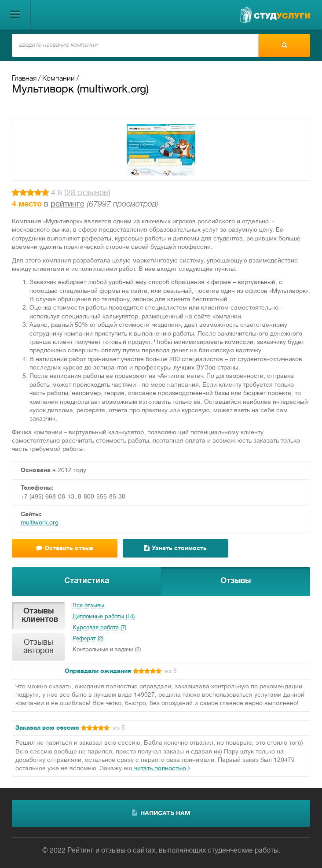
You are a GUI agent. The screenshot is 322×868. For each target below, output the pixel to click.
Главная (24, 79)
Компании (59, 79)
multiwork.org (40, 523)
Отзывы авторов (38, 647)
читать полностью (162, 769)
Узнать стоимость (176, 548)
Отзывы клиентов (40, 616)
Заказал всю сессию (47, 728)
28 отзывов (87, 193)
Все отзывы (88, 606)
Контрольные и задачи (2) (107, 650)
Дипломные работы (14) (104, 617)
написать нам (161, 813)
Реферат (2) (88, 639)
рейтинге (68, 205)
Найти (284, 45)
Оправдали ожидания (98, 671)
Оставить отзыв (65, 548)
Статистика (87, 581)
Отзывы (236, 581)
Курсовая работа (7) (99, 628)
